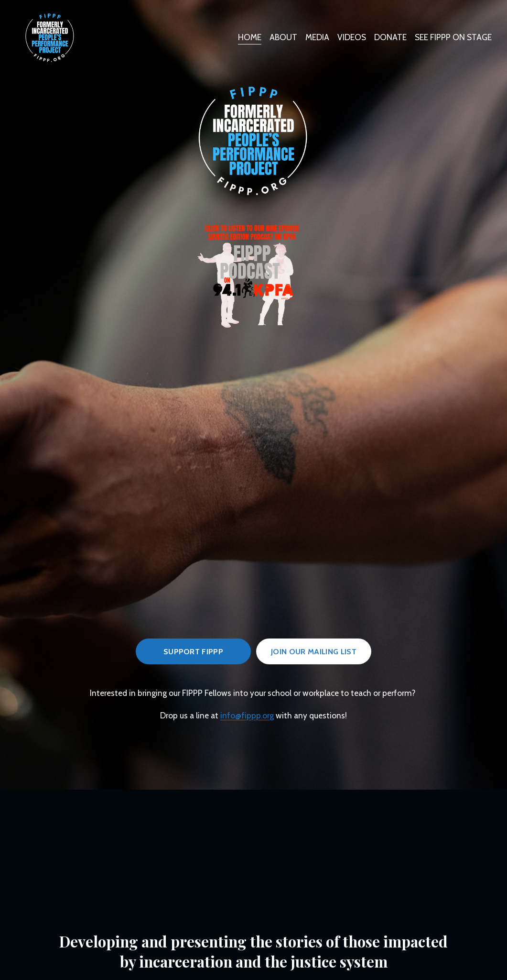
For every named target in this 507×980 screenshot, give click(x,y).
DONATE (390, 37)
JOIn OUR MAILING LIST (314, 652)
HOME (250, 37)
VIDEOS (352, 37)
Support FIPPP (193, 652)
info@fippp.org (247, 715)
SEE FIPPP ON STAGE (453, 37)
